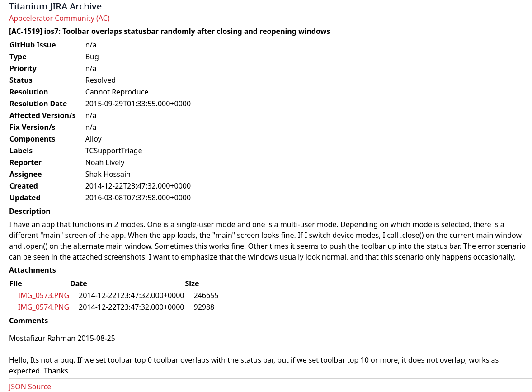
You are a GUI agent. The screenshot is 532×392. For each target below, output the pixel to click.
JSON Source (30, 387)
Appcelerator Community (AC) (59, 18)
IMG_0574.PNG (44, 307)
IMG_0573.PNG (44, 295)
